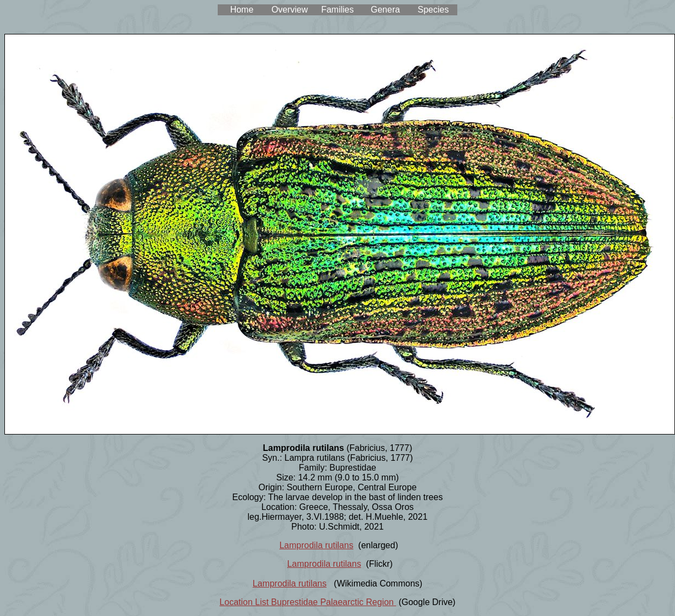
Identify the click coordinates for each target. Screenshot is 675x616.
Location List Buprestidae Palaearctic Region (308, 602)
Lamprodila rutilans (316, 545)
